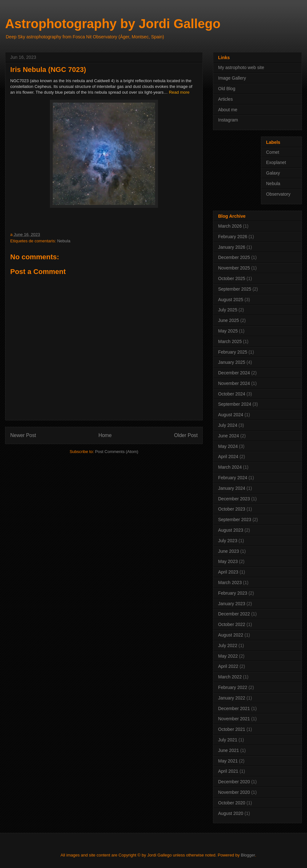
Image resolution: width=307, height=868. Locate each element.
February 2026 (233, 237)
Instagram (228, 120)
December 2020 (234, 782)
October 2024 (232, 394)
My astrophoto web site (241, 67)
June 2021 (228, 750)
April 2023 (228, 572)
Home (105, 435)
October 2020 (232, 803)
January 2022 (232, 698)
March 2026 (230, 226)
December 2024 (234, 373)
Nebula (64, 241)
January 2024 (232, 488)
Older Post (186, 435)
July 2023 (228, 541)
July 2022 (228, 645)
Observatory (278, 194)
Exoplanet (276, 162)
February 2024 (233, 478)
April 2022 (228, 666)
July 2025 (228, 310)
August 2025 (231, 300)
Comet (273, 152)
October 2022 (232, 624)
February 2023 (233, 593)
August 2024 (231, 415)
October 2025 (232, 278)
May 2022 (228, 656)
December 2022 (234, 614)
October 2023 (232, 509)
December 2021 (234, 708)
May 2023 (228, 561)
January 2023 (232, 604)
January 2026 (232, 247)
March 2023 (230, 583)
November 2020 (234, 792)
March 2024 (230, 467)
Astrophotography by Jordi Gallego (113, 24)
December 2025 (234, 257)
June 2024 (228, 436)
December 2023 (234, 499)
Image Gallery (232, 78)
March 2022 (230, 677)
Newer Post (23, 435)
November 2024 (234, 383)
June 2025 (228, 320)
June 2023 (228, 551)
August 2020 (231, 813)
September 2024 (235, 404)
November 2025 (234, 268)
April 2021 (228, 771)
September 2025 (235, 289)
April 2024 (228, 457)
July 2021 (228, 740)
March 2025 (230, 341)
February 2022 (233, 687)
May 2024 (228, 446)
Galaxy (273, 173)
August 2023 (231, 530)
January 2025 (232, 362)
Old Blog (227, 89)
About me (228, 110)
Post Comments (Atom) (117, 452)
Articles (225, 99)
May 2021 (228, 761)
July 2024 (228, 425)
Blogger (248, 855)
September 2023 (235, 520)
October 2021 (232, 729)
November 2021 (234, 719)
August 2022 (231, 635)
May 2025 (228, 331)
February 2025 (233, 352)
